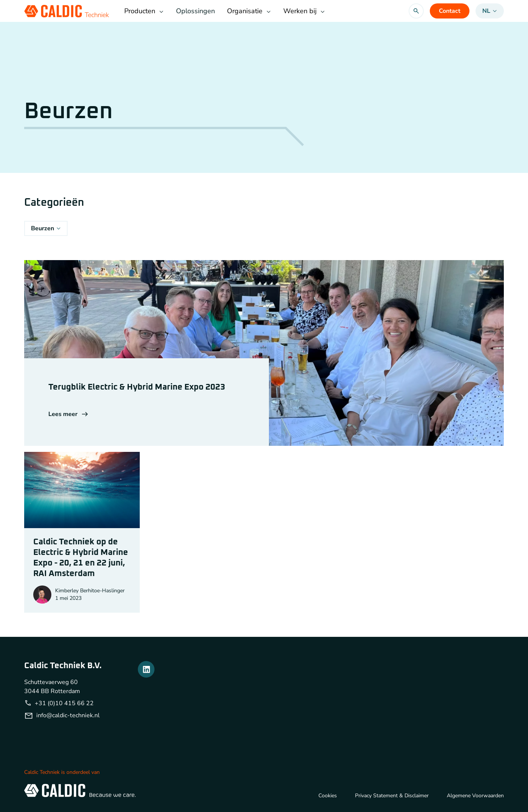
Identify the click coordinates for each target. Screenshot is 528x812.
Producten (144, 11)
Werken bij (304, 11)
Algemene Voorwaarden (475, 796)
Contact (450, 11)
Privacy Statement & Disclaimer (392, 796)
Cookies (328, 796)
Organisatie (249, 11)
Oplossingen (195, 11)
